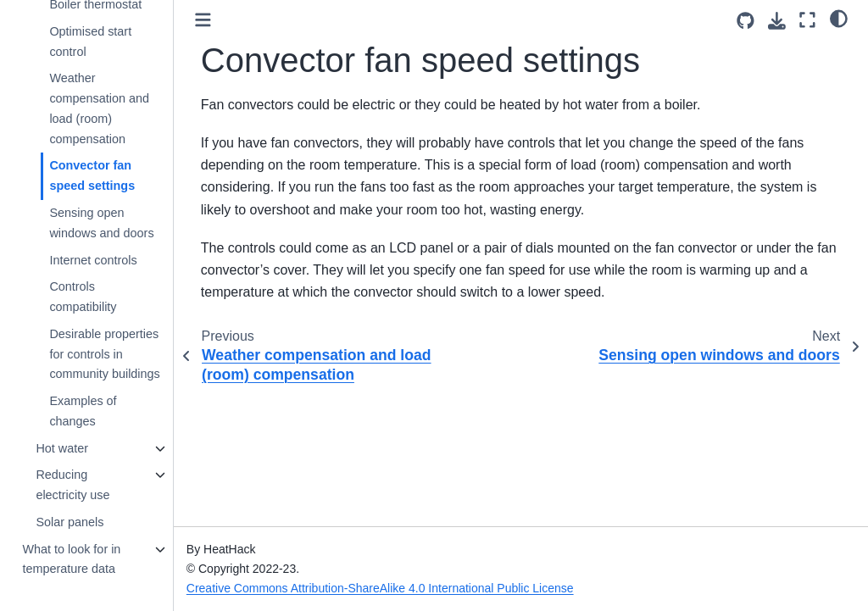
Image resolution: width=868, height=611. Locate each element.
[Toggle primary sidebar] (203, 20)
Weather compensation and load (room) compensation (99, 108)
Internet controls (93, 260)
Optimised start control (90, 42)
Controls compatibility (83, 297)
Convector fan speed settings (92, 175)
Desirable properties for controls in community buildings (104, 354)
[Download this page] (777, 21)
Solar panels (70, 522)
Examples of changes (83, 411)
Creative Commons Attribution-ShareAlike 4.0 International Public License (380, 588)
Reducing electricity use (72, 485)
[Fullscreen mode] (807, 20)
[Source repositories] (746, 21)
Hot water (62, 448)
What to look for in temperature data (71, 559)
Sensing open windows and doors (101, 223)
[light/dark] (839, 18)
